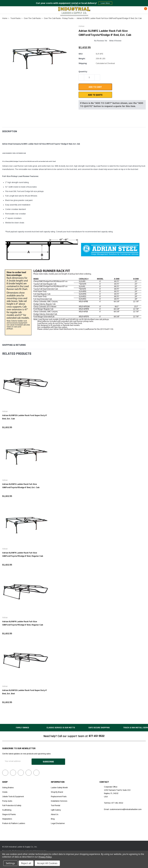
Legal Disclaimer (58, 823)
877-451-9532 (97, 736)
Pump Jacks (7, 801)
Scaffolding (7, 810)
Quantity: (83, 72)
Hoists (5, 792)
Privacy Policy (45, 857)
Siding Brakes (8, 787)
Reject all (26, 863)
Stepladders (7, 818)
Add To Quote (95, 95)
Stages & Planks (9, 814)
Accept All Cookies (47, 863)
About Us (55, 814)
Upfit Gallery (56, 810)
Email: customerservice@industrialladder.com (123, 809)
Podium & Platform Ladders (14, 823)
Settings (10, 863)
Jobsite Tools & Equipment (13, 796)
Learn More (105, 3)
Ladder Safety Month (59, 787)
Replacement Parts (59, 796)
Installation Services (59, 801)
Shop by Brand (57, 792)
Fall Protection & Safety (12, 805)
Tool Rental (56, 805)
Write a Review (115, 41)
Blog (53, 818)
